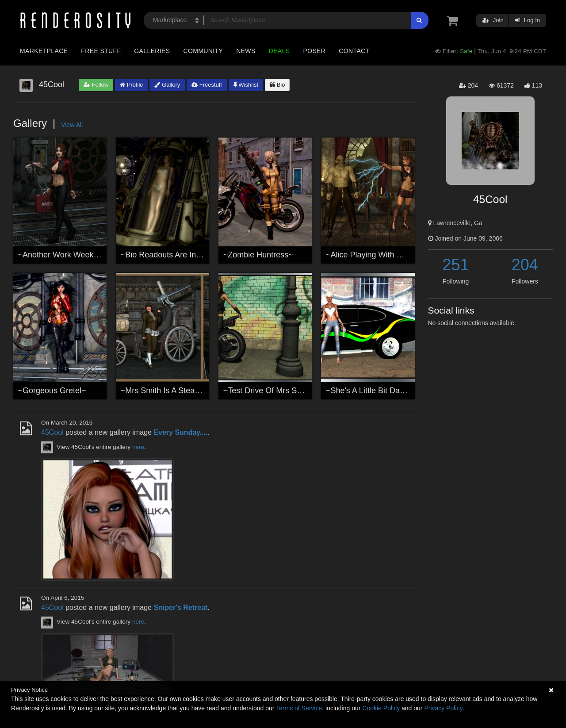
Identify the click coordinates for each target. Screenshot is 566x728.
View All (72, 125)
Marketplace (44, 51)
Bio (277, 85)
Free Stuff (101, 51)
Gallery (167, 85)
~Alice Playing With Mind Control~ (386, 255)
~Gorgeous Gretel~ (52, 391)
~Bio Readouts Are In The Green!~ (182, 255)
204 (525, 265)
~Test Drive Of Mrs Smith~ (270, 391)
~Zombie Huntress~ (258, 255)
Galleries (152, 51)
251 (456, 265)
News (246, 51)
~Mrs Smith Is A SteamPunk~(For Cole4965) (199, 391)
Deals (279, 51)
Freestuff (207, 85)
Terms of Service (299, 708)
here (138, 447)
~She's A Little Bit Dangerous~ (380, 391)
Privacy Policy (443, 708)
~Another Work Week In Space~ (75, 255)
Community (203, 51)
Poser (314, 51)
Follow (96, 85)
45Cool (52, 432)
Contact (354, 51)
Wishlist (246, 85)
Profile (131, 85)
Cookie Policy (381, 708)
